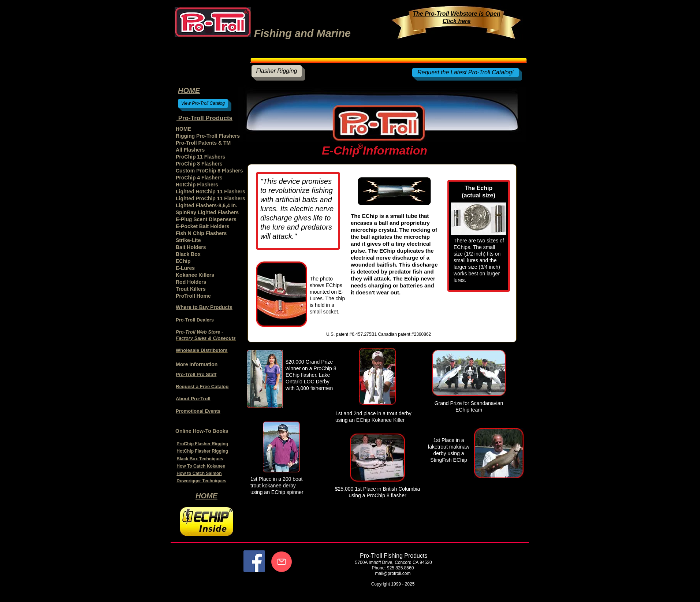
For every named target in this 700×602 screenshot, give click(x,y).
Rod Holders (191, 282)
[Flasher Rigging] (277, 71)
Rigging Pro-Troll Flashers (208, 136)
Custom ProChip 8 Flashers (209, 171)
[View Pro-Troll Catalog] (203, 103)
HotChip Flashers (197, 185)
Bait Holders (191, 247)
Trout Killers (191, 289)
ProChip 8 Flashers (199, 164)
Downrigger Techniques (201, 481)
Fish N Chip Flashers (201, 233)
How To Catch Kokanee (201, 466)
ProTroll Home (193, 296)
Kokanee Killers (195, 275)
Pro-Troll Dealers (195, 320)
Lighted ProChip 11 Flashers (211, 198)
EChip (183, 261)
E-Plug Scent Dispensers (206, 219)
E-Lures (185, 268)
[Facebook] (254, 561)
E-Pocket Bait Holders (202, 226)
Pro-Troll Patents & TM (203, 143)
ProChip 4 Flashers (199, 178)
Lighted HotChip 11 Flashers (211, 192)
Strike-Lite (188, 240)
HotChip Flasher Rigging (202, 451)
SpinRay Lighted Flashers (207, 212)
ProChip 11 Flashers (200, 157)
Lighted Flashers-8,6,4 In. (206, 205)
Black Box (188, 254)
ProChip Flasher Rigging (202, 444)
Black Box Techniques (200, 459)
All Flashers (190, 150)
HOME (183, 129)
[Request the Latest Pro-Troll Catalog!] (466, 73)
